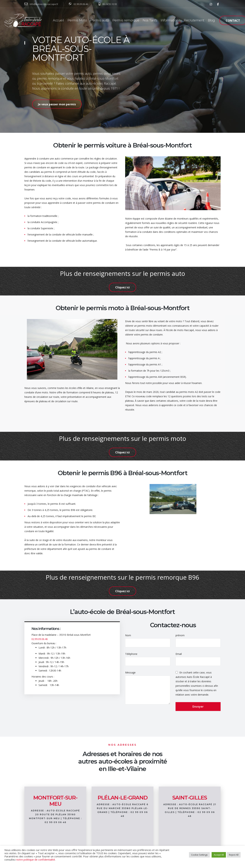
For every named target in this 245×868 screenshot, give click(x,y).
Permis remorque (126, 20)
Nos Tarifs (150, 20)
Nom (128, 635)
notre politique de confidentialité (36, 860)
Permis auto (100, 20)
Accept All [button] (219, 855)
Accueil (58, 20)
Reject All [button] (234, 855)
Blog (211, 20)
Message (130, 672)
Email (179, 654)
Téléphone (131, 654)
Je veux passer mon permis (57, 104)
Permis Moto (77, 20)
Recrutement (194, 20)
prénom (180, 635)
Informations (170, 20)
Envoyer (198, 707)
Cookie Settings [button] (199, 855)
